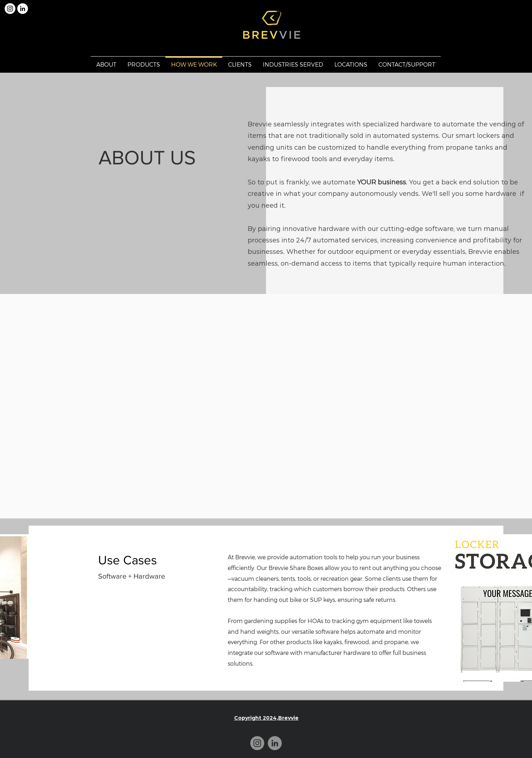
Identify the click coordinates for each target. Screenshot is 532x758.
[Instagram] (257, 743)
